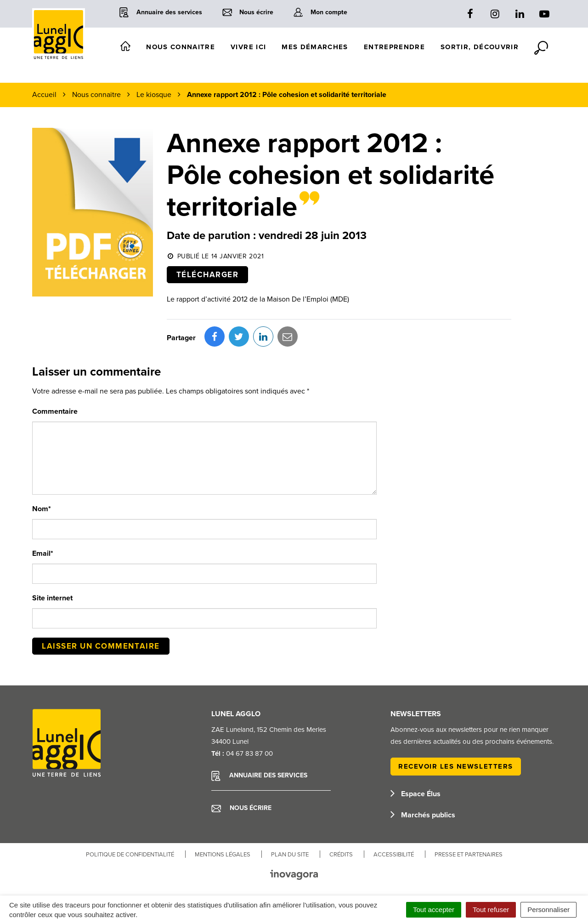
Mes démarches (315, 47)
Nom (42, 509)
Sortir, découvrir (480, 47)
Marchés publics (423, 815)
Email (43, 553)
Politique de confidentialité (130, 855)
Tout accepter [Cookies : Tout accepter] (434, 910)
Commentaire (55, 411)
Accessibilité (394, 855)
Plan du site (290, 855)
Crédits (341, 855)
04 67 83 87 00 (249, 753)
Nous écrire (241, 808)
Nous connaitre (181, 47)
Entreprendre (394, 47)
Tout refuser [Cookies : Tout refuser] (491, 910)
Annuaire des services (259, 776)
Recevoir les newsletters (456, 766)
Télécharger (208, 275)
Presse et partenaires (469, 855)
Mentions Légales (223, 855)
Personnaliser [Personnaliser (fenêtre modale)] (548, 910)
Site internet (52, 598)
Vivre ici (248, 47)
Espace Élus (416, 794)
